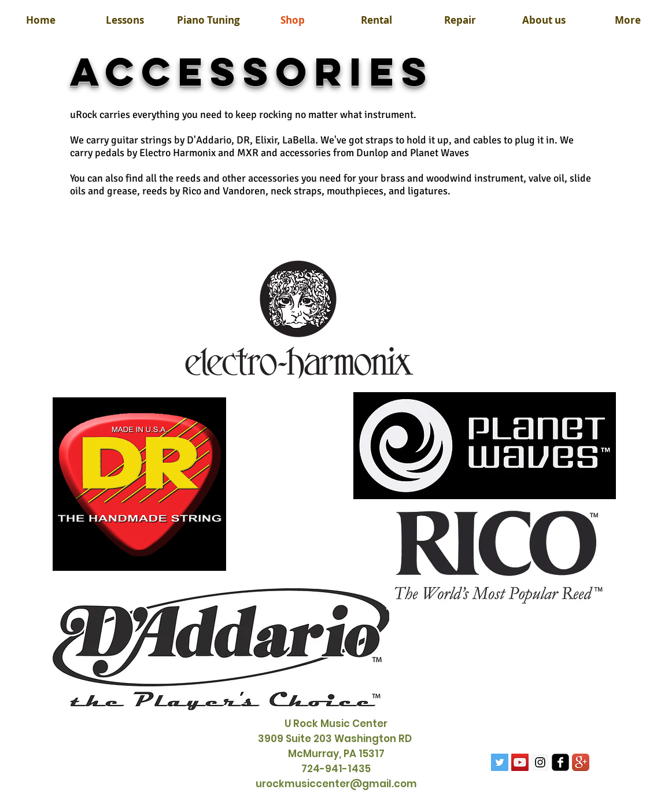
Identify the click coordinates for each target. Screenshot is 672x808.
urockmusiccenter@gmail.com (336, 784)
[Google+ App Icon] (581, 762)
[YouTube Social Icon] (520, 762)
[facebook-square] (560, 762)
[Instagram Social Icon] (540, 762)
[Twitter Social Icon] (500, 762)
